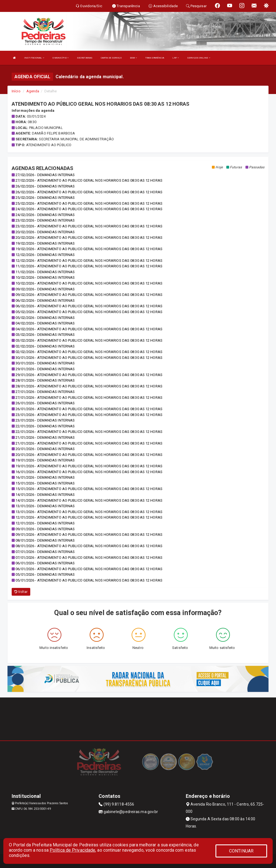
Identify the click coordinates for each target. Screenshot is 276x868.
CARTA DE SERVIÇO (111, 58)
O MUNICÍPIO (61, 58)
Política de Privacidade (72, 850)
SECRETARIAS (85, 58)
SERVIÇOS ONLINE (199, 58)
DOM (134, 58)
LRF (176, 58)
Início (16, 91)
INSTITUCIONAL (34, 58)
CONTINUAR (241, 851)
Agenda (33, 91)
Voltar (21, 592)
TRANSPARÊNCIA (155, 58)
